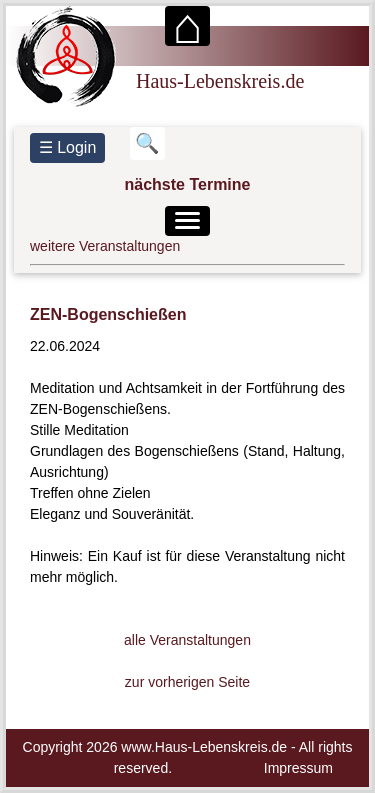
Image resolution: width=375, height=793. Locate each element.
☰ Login (68, 147)
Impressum (298, 768)
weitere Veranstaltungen (105, 246)
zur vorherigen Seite (187, 682)
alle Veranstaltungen (187, 640)
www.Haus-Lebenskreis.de (204, 747)
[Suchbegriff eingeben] (147, 143)
